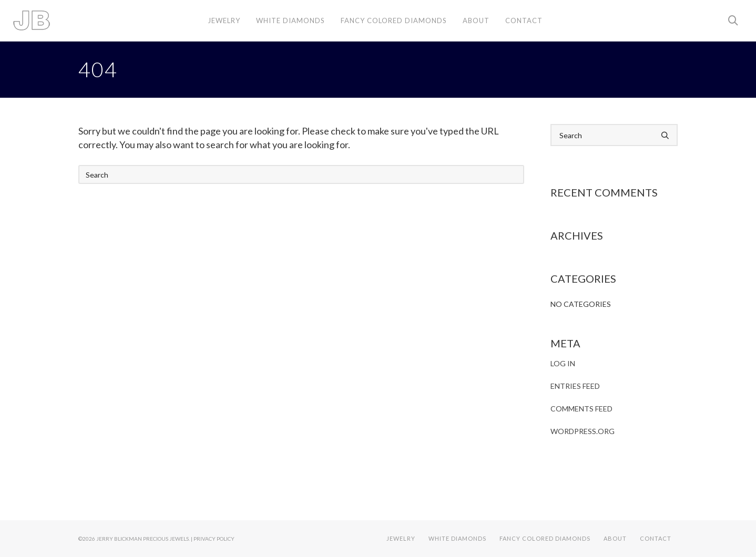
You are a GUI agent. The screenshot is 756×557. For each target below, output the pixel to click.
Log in (563, 363)
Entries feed (575, 386)
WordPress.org (583, 431)
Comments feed (581, 409)
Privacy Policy (214, 539)
